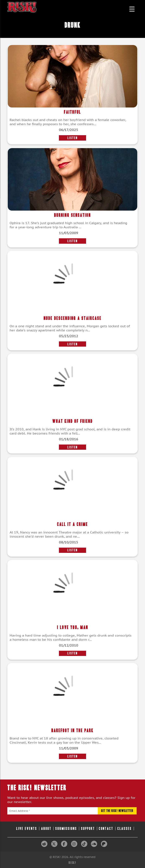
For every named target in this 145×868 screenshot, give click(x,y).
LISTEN (73, 138)
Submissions (66, 829)
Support (88, 829)
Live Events (27, 829)
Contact (106, 829)
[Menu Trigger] (132, 9)
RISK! (73, 863)
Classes (125, 829)
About (46, 829)
